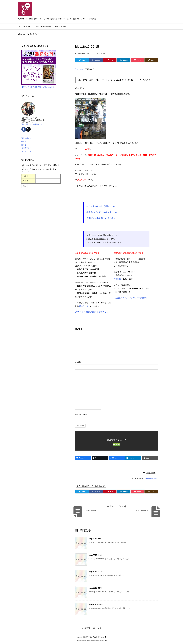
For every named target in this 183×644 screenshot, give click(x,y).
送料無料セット (27, 138)
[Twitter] (82, 60)
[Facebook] (96, 60)
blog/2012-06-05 (95, 588)
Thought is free (103, 641)
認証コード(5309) (81, 414)
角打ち (24, 145)
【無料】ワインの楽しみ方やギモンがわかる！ (39, 87)
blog (81, 69)
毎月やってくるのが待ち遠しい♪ (102, 212)
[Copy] (151, 60)
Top (77, 69)
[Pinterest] (110, 60)
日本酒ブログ (34, 34)
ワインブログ (26, 151)
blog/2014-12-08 (95, 604)
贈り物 (24, 141)
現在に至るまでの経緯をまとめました (35, 124)
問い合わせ (84, 306)
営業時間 (117, 279)
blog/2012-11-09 (95, 555)
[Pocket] (137, 60)
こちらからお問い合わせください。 (92, 312)
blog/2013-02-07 (95, 539)
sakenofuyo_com (150, 478)
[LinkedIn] (124, 60)
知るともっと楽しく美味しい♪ (101, 206)
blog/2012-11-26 (95, 572)
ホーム (22, 34)
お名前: (78, 362)
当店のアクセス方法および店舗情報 (130, 298)
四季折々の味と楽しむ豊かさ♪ (101, 218)
